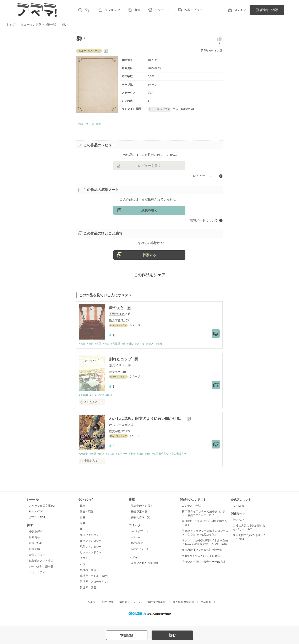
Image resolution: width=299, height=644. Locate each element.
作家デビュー (194, 10)
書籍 (137, 10)
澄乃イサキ (117, 372)
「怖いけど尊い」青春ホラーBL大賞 (204, 569)
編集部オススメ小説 (41, 568)
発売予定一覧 (139, 519)
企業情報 (206, 609)
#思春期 (84, 402)
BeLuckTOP (36, 519)
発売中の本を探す (142, 513)
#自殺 (105, 125)
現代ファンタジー (91, 554)
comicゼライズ (140, 556)
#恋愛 (94, 461)
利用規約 (107, 609)
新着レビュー (37, 562)
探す (87, 10)
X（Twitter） (241, 513)
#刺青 (138, 461)
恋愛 (83, 530)
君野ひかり (209, 51)
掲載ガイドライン (130, 609)
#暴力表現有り (189, 461)
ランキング (112, 10)
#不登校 (102, 402)
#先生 (109, 350)
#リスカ (113, 461)
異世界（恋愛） (89, 595)
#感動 (136, 350)
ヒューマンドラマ (91, 560)
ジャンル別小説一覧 (41, 574)
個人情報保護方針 (183, 609)
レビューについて (205, 177)
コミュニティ (37, 580)
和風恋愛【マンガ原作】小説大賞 (202, 557)
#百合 (147, 461)
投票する (149, 261)
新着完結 (34, 556)
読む (172, 635)
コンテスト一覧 (191, 513)
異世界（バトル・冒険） (95, 583)
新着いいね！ (37, 550)
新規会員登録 (267, 10)
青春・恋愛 (87, 519)
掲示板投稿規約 (157, 609)
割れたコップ (121, 366)
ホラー (84, 571)
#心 (93, 402)
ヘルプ (91, 609)
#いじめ (94, 125)
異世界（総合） (89, 577)
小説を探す (36, 539)
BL (82, 536)
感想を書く (149, 212)
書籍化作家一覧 (140, 525)
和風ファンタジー (91, 542)
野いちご (238, 527)
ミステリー (87, 565)
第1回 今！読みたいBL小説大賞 (201, 563)
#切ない (158, 350)
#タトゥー (126, 461)
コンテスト (162, 10)
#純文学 (84, 461)
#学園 (100, 350)
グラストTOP (37, 525)
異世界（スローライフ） (95, 589)
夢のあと (117, 314)
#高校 (168, 350)
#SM (155, 461)
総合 (83, 513)
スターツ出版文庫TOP (43, 513)
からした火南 (118, 432)
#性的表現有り (169, 461)
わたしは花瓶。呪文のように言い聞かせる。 (147, 425)
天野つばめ (117, 320)
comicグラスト (140, 539)
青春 (83, 525)
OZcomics (137, 550)
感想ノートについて (204, 222)
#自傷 (103, 461)
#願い (82, 125)
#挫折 (91, 350)
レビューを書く (149, 167)
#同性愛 (120, 350)
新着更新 (34, 544)
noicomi (136, 544)
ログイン (240, 10)
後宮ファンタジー (91, 548)
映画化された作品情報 (145, 570)
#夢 (129, 350)
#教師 (82, 350)
